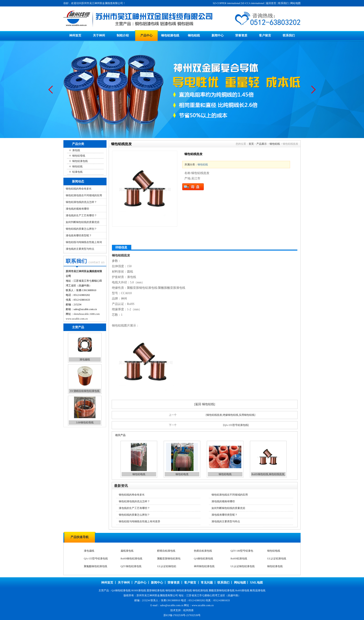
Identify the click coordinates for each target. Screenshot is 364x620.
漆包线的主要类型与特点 (80, 249)
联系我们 (283, 3)
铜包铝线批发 (121, 255)
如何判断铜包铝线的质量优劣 (83, 222)
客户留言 (265, 35)
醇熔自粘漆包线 (166, 551)
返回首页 (271, 3)
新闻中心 (218, 35)
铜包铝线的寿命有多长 (79, 189)
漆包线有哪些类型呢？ (79, 235)
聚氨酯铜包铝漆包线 (96, 566)
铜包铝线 (194, 35)
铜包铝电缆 (182, 474)
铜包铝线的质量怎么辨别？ (81, 229)
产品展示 (262, 144)
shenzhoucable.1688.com (87, 314)
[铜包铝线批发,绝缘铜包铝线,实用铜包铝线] (231, 415)
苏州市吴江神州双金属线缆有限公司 (157, 595)
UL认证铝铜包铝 (167, 566)
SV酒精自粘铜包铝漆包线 (85, 391)
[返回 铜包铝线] (205, 404)
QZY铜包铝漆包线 (131, 566)
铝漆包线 (77, 172)
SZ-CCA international (253, 3)
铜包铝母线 (79, 156)
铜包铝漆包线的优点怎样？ (81, 202)
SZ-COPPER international (227, 3)
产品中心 (146, 35)
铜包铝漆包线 (170, 35)
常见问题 (207, 583)
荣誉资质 (241, 35)
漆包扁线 (85, 359)
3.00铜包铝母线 (85, 422)
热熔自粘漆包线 (203, 551)
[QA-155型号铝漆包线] (236, 425)
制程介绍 (123, 35)
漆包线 (76, 150)
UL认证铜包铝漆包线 (243, 566)
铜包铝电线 (139, 474)
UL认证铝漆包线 (277, 559)
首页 (251, 144)
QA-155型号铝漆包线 (96, 559)
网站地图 (295, 3)
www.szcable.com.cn (77, 319)
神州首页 (75, 35)
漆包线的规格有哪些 (77, 209)
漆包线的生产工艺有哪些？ (81, 215)
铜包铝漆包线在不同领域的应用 (84, 195)
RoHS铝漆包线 (239, 559)
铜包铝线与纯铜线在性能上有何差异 (140, 521)
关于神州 (99, 35)
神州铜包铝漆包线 (204, 566)
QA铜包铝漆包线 (203, 559)
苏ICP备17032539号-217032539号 (182, 615)
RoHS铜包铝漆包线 (131, 559)
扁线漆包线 (127, 551)
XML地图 (256, 583)
